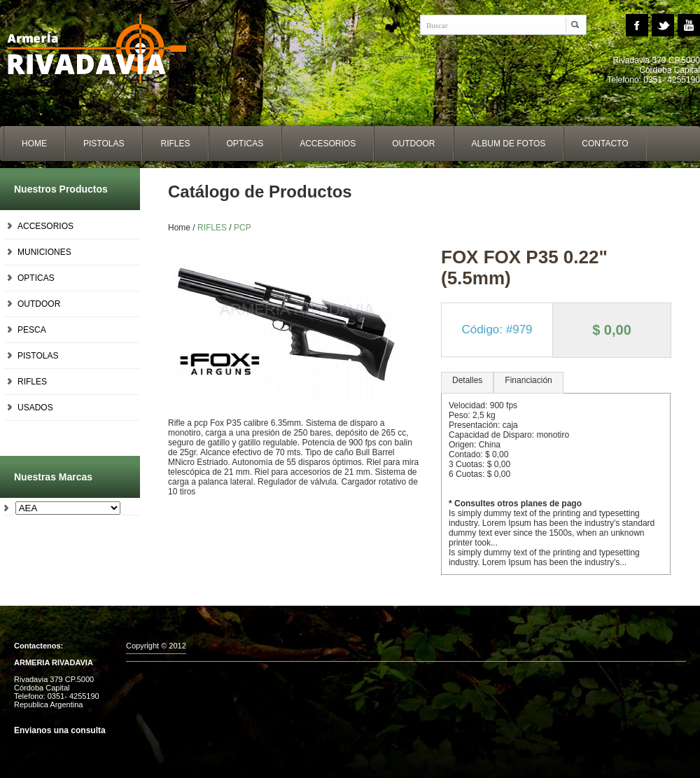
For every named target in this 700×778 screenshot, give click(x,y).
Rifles (175, 144)
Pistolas (104, 144)
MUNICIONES (44, 252)
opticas (245, 144)
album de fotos (509, 144)
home (34, 144)
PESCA (32, 330)
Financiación (528, 380)
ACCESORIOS (45, 226)
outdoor (413, 144)
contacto (605, 144)
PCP (243, 228)
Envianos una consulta (60, 730)
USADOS (35, 408)
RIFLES (32, 382)
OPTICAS (36, 278)
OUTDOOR (39, 304)
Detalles (467, 380)
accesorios (328, 144)
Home (105, 49)
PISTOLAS (38, 356)
